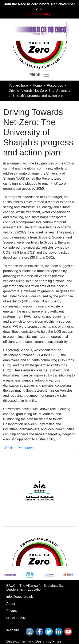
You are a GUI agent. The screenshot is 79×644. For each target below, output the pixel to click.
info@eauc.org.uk (20, 597)
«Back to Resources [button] (18, 448)
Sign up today (40, 14)
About (11, 604)
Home (37, 85)
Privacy (12, 611)
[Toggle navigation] (40, 75)
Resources (55, 85)
